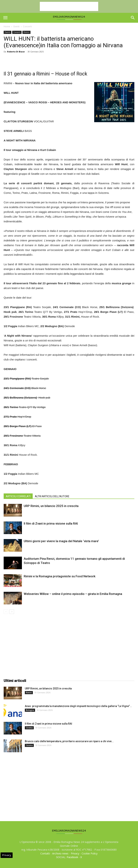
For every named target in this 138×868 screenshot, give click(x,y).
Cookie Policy (90, 853)
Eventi (17, 26)
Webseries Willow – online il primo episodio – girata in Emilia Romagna (73, 594)
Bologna (30, 710)
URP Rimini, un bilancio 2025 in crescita (51, 506)
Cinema (29, 728)
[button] (133, 18)
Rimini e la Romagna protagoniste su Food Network (60, 576)
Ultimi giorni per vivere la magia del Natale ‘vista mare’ (61, 541)
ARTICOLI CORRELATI (18, 496)
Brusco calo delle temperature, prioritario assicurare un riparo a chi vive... (69, 741)
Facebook (72, 857)
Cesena (29, 745)
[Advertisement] (69, 6)
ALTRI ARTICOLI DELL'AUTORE (52, 496)
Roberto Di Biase (16, 52)
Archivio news (60, 853)
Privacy (75, 853)
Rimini (26, 32)
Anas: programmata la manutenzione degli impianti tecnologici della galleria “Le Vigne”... (78, 706)
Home (7, 26)
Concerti (27, 26)
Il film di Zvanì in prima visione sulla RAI (51, 523)
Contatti (45, 853)
